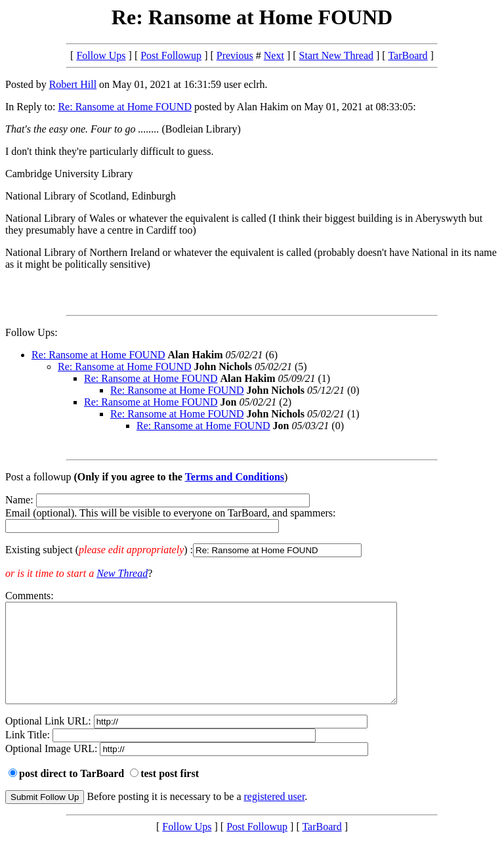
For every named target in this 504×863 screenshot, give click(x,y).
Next (274, 55)
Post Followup (171, 55)
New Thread (122, 573)
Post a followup (38, 477)
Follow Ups (101, 55)
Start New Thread (336, 55)
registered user (275, 816)
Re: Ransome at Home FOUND (125, 107)
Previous (235, 55)
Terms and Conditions (235, 477)
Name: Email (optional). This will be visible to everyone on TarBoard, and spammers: (252, 526)
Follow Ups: (31, 332)
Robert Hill (73, 84)
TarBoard (408, 55)
